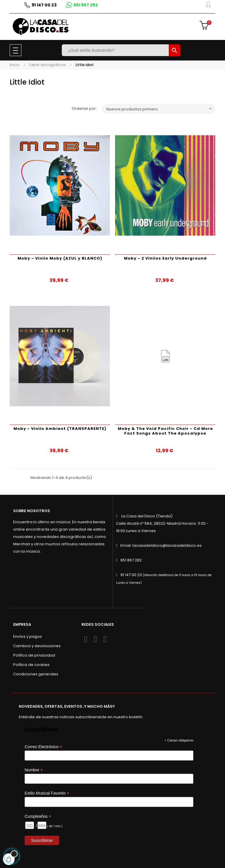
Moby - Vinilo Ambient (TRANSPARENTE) (60, 429)
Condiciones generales (36, 674)
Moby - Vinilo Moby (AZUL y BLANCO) (60, 258)
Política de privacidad (34, 655)
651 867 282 (131, 560)
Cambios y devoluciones (37, 646)
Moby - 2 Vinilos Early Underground (165, 258)
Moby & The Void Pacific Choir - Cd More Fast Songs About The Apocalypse (165, 431)
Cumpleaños (38, 816)
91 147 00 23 (131, 575)
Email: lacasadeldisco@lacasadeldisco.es (161, 545)
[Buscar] (116, 50)
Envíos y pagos (28, 636)
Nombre (34, 770)
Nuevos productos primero (161, 109)
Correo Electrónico (43, 747)
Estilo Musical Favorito (47, 793)
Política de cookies (31, 665)
